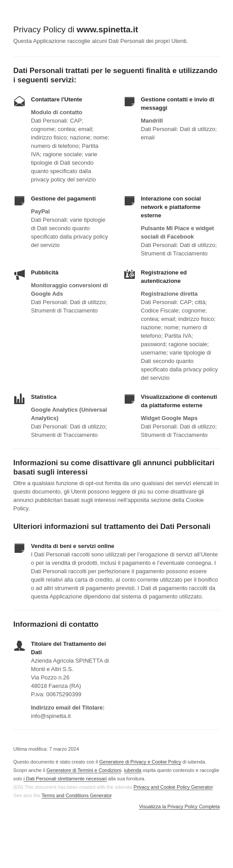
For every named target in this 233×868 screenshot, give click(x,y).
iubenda (133, 770)
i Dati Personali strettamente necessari (65, 779)
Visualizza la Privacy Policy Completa (179, 807)
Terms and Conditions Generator (76, 795)
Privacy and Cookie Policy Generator (173, 787)
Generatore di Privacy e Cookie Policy (140, 762)
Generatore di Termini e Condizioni (84, 770)
